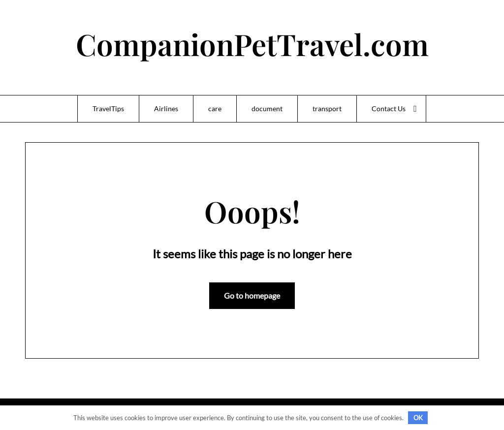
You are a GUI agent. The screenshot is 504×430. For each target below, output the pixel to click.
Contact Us (389, 108)
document (267, 108)
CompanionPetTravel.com (252, 44)
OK (418, 418)
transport (327, 108)
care (215, 108)
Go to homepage (252, 295)
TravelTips (108, 108)
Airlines (166, 108)
